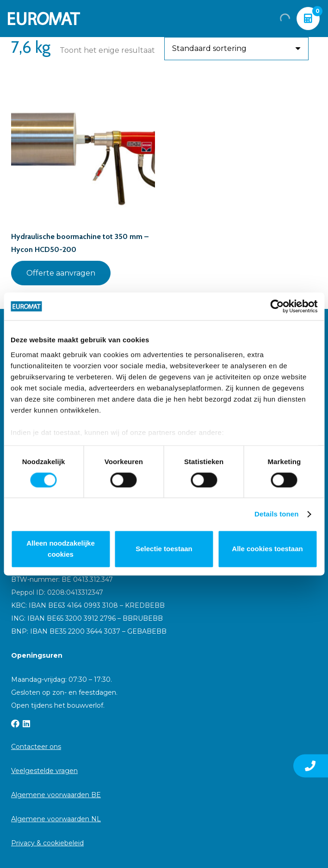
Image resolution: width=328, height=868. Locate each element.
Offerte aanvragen (61, 273)
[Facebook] (15, 723)
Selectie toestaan (164, 549)
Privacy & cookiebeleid (47, 843)
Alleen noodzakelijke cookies (61, 549)
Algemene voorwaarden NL (56, 819)
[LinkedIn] (26, 723)
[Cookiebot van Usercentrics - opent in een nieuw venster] (277, 306)
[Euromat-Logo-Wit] (44, 19)
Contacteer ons (36, 747)
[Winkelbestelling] (236, 49)
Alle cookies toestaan (267, 549)
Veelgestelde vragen (44, 771)
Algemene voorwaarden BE (56, 795)
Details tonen (276, 514)
